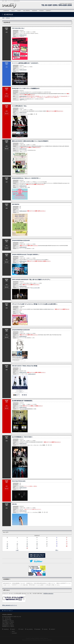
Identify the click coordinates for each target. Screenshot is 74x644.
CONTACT (53, 629)
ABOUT (13, 629)
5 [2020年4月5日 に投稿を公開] (67, 540)
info (20, 312)
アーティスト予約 (23, 409)
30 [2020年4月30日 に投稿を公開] (37, 548)
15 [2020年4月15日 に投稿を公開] (27, 544)
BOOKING (38, 629)
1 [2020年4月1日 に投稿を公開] (27, 540)
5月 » (57, 550)
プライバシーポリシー (8, 611)
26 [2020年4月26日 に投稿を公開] (67, 546)
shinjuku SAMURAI (35, 638)
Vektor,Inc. (44, 640)
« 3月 (17, 550)
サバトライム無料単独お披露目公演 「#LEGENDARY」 (26, 63)
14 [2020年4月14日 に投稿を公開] (17, 544)
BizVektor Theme (37, 640)
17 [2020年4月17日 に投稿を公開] (47, 544)
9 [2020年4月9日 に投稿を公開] (37, 542)
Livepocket (22, 99)
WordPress (30, 640)
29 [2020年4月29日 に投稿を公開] (27, 548)
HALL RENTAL (30, 629)
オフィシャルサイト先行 (35, 288)
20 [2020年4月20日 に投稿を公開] (7, 546)
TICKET (22, 629)
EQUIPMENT (14, 633)
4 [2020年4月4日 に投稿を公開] (57, 540)
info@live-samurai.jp (23, 35)
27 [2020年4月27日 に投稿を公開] (7, 548)
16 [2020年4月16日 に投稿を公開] (37, 544)
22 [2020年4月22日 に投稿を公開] (27, 546)
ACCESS (45, 629)
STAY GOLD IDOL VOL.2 (18, 28)
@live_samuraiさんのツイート (10, 605)
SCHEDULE (6, 629)
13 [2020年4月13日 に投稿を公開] (7, 544)
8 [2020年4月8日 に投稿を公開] (27, 542)
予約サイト (22, 313)
